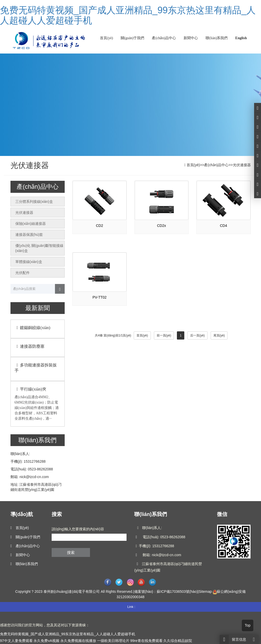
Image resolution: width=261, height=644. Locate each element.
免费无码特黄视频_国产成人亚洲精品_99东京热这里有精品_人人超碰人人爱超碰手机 (128, 15)
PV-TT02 (100, 297)
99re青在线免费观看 (146, 641)
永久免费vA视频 (46, 641)
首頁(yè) (106, 38)
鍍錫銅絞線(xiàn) (32, 328)
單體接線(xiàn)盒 (29, 262)
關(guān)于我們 (133, 38)
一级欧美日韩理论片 (113, 641)
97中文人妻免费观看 (16, 641)
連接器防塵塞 (30, 346)
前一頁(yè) (164, 335)
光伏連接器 (242, 165)
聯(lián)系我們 (217, 38)
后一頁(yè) (197, 335)
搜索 (71, 552)
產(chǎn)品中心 (164, 38)
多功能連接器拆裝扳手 (36, 368)
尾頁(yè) (219, 335)
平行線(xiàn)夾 (30, 389)
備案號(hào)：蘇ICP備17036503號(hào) (166, 592)
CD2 (99, 226)
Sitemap (205, 592)
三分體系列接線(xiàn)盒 (34, 202)
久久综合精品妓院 (178, 641)
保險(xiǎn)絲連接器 (31, 224)
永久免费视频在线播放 (78, 641)
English (241, 38)
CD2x (161, 226)
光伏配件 (22, 273)
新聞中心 (191, 38)
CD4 (223, 226)
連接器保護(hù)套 (29, 235)
